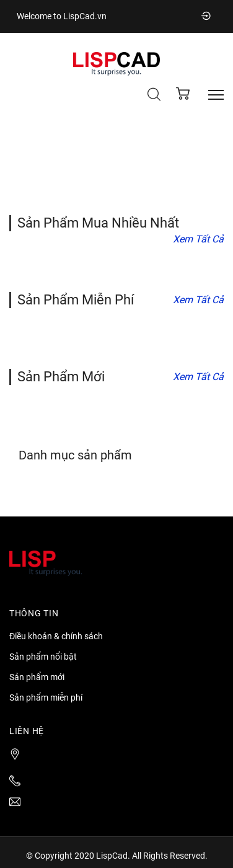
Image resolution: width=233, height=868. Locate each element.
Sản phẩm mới (61, 377)
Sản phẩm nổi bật (43, 657)
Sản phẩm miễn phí (76, 300)
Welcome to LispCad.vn (62, 16)
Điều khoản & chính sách (56, 636)
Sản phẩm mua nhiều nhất (98, 223)
